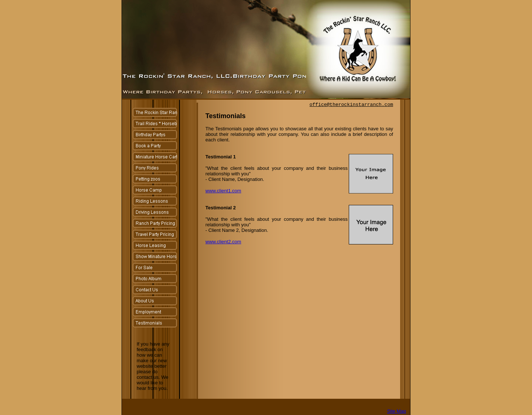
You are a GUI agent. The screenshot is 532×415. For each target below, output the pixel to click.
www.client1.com (223, 191)
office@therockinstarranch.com (351, 105)
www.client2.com (223, 242)
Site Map (397, 411)
